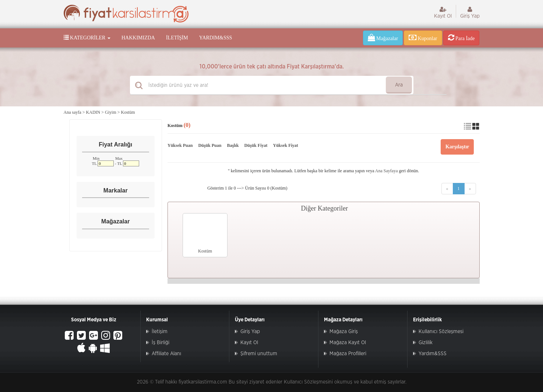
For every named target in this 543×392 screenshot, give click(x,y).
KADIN (93, 112)
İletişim (177, 38)
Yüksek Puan (180, 145)
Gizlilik (426, 343)
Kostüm (128, 112)
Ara (399, 85)
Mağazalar (383, 38)
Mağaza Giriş (344, 332)
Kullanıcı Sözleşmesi (441, 332)
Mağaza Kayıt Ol (348, 343)
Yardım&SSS (216, 38)
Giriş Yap (470, 13)
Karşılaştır (457, 147)
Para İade (461, 38)
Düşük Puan (210, 145)
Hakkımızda (138, 38)
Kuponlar (423, 38)
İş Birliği (161, 343)
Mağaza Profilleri (348, 354)
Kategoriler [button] (87, 38)
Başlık (233, 145)
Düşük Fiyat (256, 145)
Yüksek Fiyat (285, 145)
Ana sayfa (73, 112)
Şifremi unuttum (259, 354)
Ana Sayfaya (387, 171)
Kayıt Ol (443, 13)
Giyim (111, 112)
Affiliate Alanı (166, 354)
